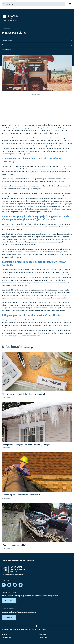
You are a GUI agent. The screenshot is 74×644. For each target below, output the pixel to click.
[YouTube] (21, 585)
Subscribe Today (9, 601)
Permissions (42, 634)
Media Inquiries (9, 617)
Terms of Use (5, 634)
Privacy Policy (43, 637)
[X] (4, 585)
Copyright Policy (7, 637)
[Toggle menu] (70, 4)
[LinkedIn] (9, 585)
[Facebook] (15, 585)
